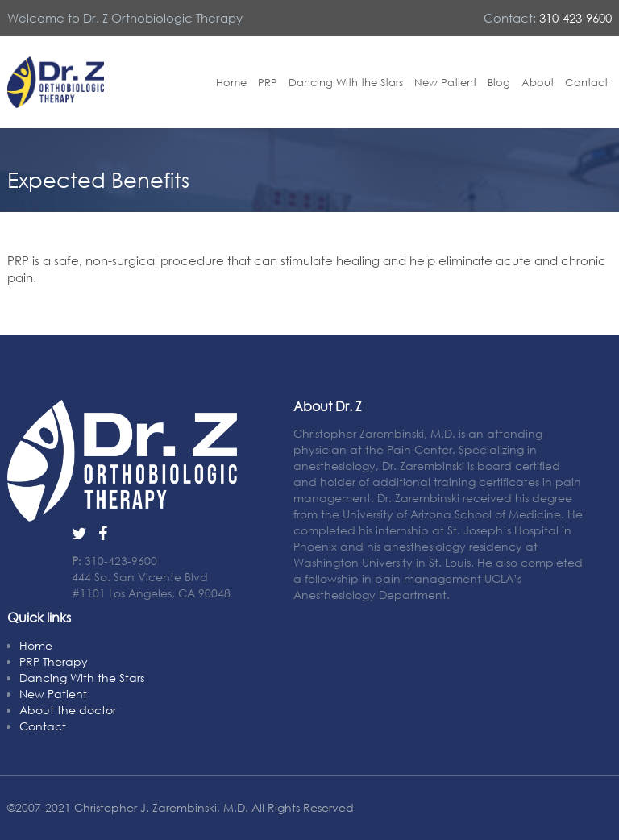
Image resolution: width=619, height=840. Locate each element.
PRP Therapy (54, 661)
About (538, 82)
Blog (499, 82)
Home (231, 82)
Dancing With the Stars (346, 82)
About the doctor (68, 710)
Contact (586, 82)
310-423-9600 (575, 18)
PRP (268, 82)
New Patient (445, 82)
